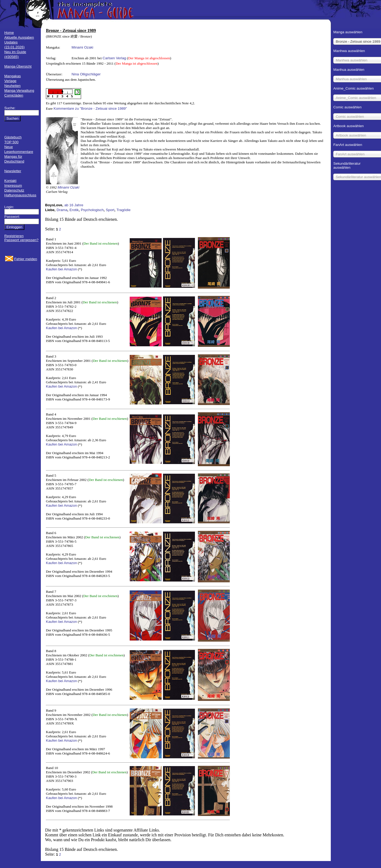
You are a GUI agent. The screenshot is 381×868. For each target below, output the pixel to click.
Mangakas (13, 76)
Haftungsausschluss (20, 195)
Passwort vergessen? (21, 240)
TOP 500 (11, 142)
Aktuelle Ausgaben (19, 37)
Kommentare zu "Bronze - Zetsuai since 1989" (90, 108)
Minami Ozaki (83, 47)
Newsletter (13, 171)
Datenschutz (14, 190)
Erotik (74, 210)
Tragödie (124, 210)
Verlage (10, 81)
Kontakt (10, 181)
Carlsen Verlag (114, 58)
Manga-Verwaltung (19, 91)
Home (9, 33)
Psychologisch (92, 210)
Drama (62, 210)
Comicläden (14, 95)
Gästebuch (13, 137)
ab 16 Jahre (74, 205)
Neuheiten (12, 86)
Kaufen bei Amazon (61, 269)
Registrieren (14, 236)
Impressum (13, 185)
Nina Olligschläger (86, 74)
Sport (110, 210)
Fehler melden (26, 259)
